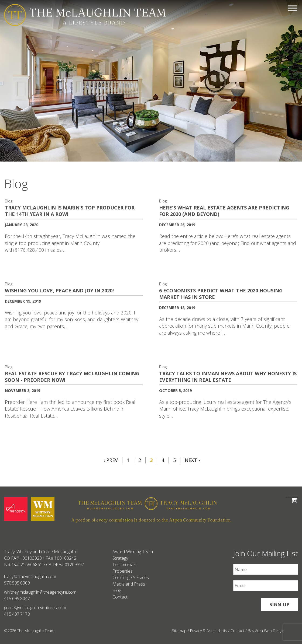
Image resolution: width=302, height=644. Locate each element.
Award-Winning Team (133, 552)
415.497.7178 (17, 614)
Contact (120, 597)
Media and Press (129, 584)
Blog (117, 590)
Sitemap (179, 631)
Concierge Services (131, 577)
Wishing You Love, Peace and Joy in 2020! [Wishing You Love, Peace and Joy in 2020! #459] (59, 290)
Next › (192, 460)
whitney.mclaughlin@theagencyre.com (40, 592)
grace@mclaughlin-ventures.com (35, 608)
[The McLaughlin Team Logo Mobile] (85, 15)
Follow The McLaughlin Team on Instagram (295, 497)
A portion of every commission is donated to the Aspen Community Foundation (151, 520)
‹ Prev (111, 460)
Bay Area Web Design (266, 631)
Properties (123, 571)
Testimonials (124, 565)
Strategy (120, 558)
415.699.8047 (17, 598)
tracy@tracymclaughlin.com (30, 576)
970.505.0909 (17, 583)
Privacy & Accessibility (209, 631)
